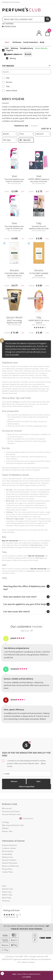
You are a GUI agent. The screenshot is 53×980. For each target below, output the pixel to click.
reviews (26, 627)
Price (26, 134)
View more (27, 631)
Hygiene (8, 54)
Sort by (46, 129)
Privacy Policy (7, 869)
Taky (6, 86)
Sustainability (7, 854)
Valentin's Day (7, 889)
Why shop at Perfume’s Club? (13, 825)
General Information (10, 863)
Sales (4, 886)
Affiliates (5, 828)
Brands (28, 54)
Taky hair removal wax (36, 556)
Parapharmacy (26, 48)
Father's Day (7, 892)
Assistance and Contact (11, 2)
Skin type (10, 140)
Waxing (11, 58)
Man (38, 781)
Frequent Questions (9, 845)
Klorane (7, 82)
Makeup (14, 48)
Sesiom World (10, 91)
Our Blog (5, 822)
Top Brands (26, 66)
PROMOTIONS (9, 26)
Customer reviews (9, 848)
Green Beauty (41, 48)
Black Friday (7, 898)
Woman (14, 781)
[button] (26, 819)
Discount (43, 134)
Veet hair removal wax (38, 569)
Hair (7, 48)
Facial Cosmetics (31, 42)
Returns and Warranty (10, 866)
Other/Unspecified (27, 786)
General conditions (9, 860)
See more (18, 54)
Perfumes (17, 42)
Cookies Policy (7, 872)
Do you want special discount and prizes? (26, 927)
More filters (26, 140)
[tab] (26, 66)
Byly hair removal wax (10, 541)
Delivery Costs (7, 857)
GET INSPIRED (8, 24)
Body (42, 42)
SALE (7, 42)
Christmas (6, 901)
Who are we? (7, 808)
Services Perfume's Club (11, 814)
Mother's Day (7, 895)
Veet (6, 78)
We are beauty (8, 851)
